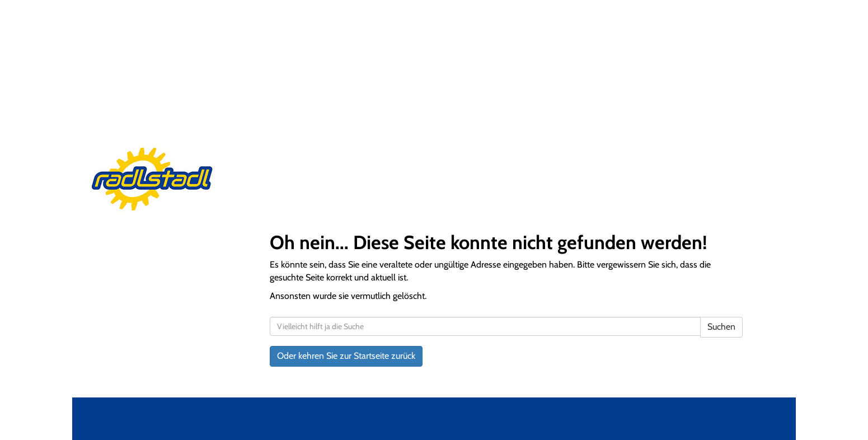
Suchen (721, 327)
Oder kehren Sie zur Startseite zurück (346, 356)
